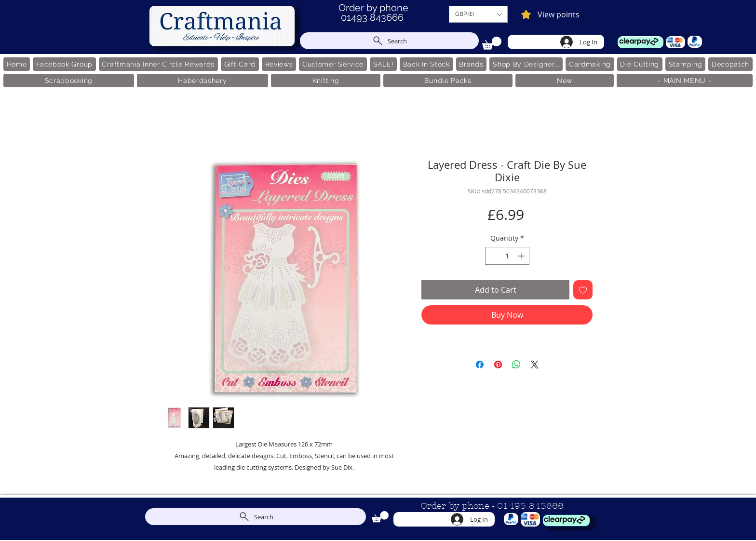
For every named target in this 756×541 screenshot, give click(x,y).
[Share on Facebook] (480, 365)
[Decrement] (493, 256)
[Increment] (522, 256)
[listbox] (478, 14)
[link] (492, 43)
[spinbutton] (507, 256)
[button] (478, 14)
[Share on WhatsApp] (516, 365)
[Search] (389, 41)
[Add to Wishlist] (583, 290)
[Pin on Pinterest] (498, 365)
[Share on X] (535, 365)
